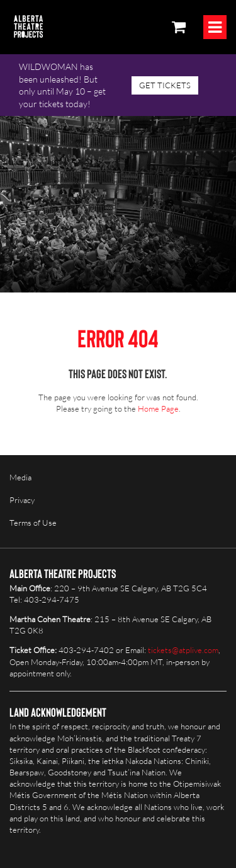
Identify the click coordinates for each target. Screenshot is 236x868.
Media (20, 477)
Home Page (158, 408)
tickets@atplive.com (183, 650)
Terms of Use (33, 523)
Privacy (22, 500)
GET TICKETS (165, 85)
